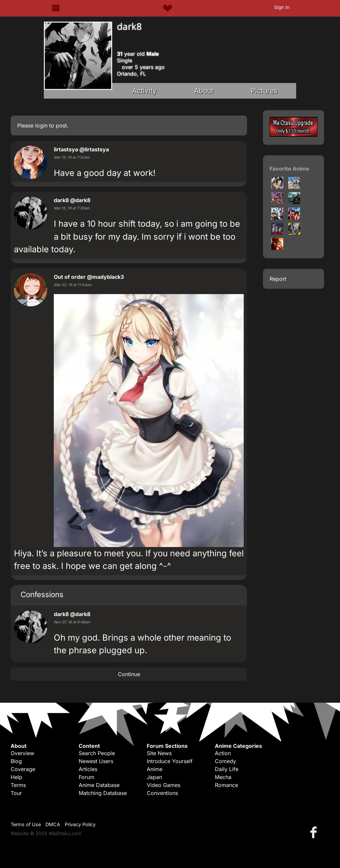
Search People (97, 753)
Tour (16, 793)
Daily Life (227, 769)
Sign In (282, 7)
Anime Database (99, 785)
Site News (159, 753)
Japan (154, 777)
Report (278, 279)
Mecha (223, 777)
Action (223, 753)
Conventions (162, 793)
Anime (155, 769)
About (204, 91)
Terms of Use (26, 824)
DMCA (53, 824)
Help (16, 777)
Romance (226, 785)
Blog (16, 761)
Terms (18, 785)
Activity (144, 91)
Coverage (23, 769)
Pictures (264, 91)
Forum (86, 777)
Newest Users (96, 761)
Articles (88, 769)
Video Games (164, 785)
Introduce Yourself (170, 761)
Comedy (225, 761)
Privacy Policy (80, 824)
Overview (22, 753)
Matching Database (103, 793)
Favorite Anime (290, 169)
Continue (129, 674)
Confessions (42, 594)
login (41, 125)
